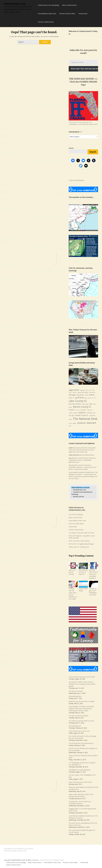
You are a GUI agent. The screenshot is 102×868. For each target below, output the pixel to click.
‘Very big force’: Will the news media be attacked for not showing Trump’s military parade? (82, 684)
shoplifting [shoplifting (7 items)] (89, 413)
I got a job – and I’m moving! (73, 572)
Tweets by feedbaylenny (76, 180)
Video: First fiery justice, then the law (80, 782)
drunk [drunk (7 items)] (87, 395)
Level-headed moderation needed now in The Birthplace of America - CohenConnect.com (83, 473)
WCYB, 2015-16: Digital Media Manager (81, 544)
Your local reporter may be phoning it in (81, 743)
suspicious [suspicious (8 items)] (92, 415)
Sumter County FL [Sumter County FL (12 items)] (82, 415)
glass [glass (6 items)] (86, 398)
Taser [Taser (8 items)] (70, 419)
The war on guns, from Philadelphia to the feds (93, 592)
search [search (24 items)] (82, 412)
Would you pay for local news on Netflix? (82, 701)
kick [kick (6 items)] (95, 398)
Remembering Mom (88, 455)
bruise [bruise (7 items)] (74, 392)
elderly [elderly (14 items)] (92, 395)
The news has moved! (76, 691)
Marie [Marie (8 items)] (70, 407)
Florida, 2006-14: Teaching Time (79, 547)
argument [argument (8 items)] (83, 390)
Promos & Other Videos (67, 14)
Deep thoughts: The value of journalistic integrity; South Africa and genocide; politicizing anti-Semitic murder (81, 709)
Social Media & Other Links (47, 14)
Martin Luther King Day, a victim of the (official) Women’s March (81, 795)
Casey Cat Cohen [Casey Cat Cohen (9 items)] (83, 392)
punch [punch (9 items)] (84, 410)
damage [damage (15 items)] (72, 395)
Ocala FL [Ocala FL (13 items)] (72, 410)
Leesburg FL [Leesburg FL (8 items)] (85, 404)
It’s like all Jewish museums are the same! (82, 677)
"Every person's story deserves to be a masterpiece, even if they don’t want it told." (83, 123)
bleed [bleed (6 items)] (70, 393)
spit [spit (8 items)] (94, 413)
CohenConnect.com (15, 4)
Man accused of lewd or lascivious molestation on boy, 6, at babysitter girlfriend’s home (82, 460)
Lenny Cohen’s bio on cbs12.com (79, 731)
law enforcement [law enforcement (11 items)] (75, 404)
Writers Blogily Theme (56, 860)
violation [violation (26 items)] (82, 423)
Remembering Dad (75, 726)
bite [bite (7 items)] (93, 390)
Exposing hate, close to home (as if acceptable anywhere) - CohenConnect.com (83, 466)
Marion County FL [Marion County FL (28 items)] (82, 407)
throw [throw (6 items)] (70, 423)
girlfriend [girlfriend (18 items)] (79, 398)
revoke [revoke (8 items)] (71, 413)
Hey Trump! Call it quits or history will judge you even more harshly (82, 737)
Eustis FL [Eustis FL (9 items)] (72, 398)
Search (93, 152)
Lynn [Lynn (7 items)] (95, 404)
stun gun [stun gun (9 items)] (71, 415)
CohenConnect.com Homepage (48, 5)
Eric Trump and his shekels (79, 469)
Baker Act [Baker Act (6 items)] (89, 390)
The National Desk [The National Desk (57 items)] (85, 419)
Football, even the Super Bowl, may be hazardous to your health (73, 594)
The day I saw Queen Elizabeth (78, 716)
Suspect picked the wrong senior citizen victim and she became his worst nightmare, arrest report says (82, 450)
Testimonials (83, 14)
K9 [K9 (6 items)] (93, 398)
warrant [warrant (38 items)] (91, 423)
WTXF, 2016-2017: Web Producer (79, 541)
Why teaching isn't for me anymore (83, 572)
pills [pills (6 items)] (80, 410)
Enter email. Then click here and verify (85, 69)
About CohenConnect (70, 5)
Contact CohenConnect (46, 22)
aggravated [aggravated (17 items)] (74, 390)
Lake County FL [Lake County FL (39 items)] (78, 401)
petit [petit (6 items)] (77, 410)
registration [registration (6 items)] (90, 410)
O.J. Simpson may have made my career (81, 533)
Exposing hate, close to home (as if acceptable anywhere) (93, 574)
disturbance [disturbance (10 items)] (80, 395)
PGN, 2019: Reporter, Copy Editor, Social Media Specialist (82, 537)
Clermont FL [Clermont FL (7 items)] (92, 392)
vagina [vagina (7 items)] (74, 423)
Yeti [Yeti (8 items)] (70, 426)
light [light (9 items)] (91, 404)
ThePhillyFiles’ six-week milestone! (79, 770)
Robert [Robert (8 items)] (76, 413)
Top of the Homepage (76, 514)
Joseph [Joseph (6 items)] (89, 398)
